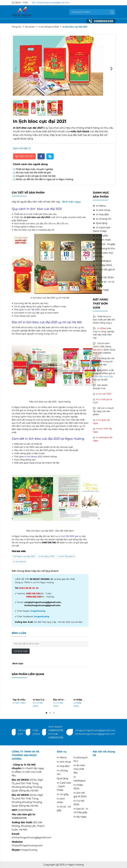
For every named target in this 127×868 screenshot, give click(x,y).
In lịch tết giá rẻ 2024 (49, 27)
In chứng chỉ (102, 219)
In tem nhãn (19, 703)
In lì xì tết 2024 (103, 277)
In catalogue (102, 261)
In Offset (102, 328)
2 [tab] (50, 713)
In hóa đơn (101, 214)
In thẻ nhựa (102, 210)
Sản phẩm (30, 27)
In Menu (99, 206)
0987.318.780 (24, 156)
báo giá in (98, 350)
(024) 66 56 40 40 (29, 588)
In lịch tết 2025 (103, 394)
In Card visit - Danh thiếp (64, 786)
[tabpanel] (20, 693)
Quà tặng (100, 223)
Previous (16, 69)
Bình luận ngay (71, 202)
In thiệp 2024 (103, 265)
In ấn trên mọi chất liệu (79, 769)
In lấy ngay (101, 290)
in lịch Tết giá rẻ (66, 556)
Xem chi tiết (22, 148)
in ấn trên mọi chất (103, 376)
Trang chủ (17, 27)
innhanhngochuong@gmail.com (51, 3)
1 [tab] (46, 713)
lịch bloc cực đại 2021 (24, 556)
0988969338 (101, 21)
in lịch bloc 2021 (46, 556)
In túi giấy (100, 235)
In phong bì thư (104, 248)
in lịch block (19, 562)
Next (111, 69)
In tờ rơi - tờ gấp (104, 244)
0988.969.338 (33, 597)
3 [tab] (54, 713)
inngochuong (38, 611)
